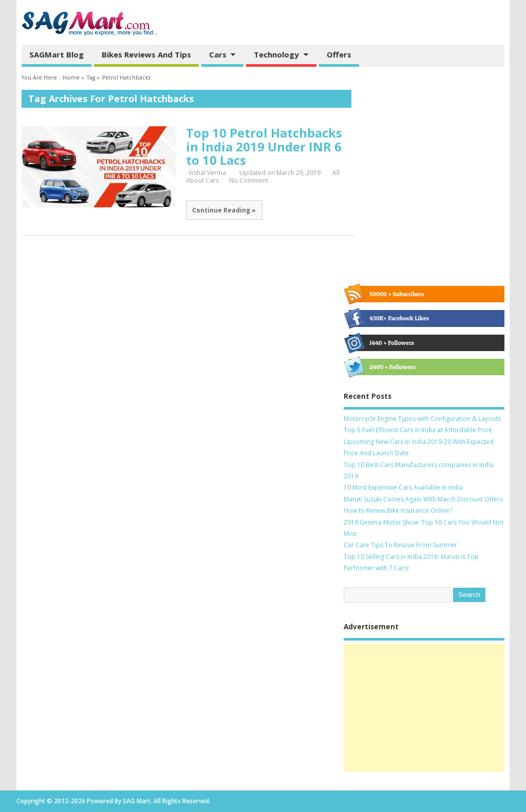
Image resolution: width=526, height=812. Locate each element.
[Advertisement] (424, 708)
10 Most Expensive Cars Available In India (403, 487)
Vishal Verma (207, 173)
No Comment (249, 180)
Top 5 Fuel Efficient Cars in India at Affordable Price (418, 430)
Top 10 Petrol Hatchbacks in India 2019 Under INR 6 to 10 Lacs (264, 146)
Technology (277, 55)
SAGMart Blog (57, 54)
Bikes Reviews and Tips (146, 54)
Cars (219, 55)
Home (71, 78)
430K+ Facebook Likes (389, 318)
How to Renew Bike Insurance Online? (398, 510)
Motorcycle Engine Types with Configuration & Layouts (422, 419)
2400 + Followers (382, 367)
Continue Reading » (224, 210)
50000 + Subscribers (386, 294)
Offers (339, 54)
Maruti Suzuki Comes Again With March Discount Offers (423, 499)
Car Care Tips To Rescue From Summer (400, 545)
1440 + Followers (381, 343)
